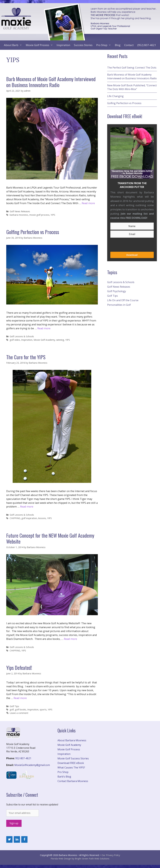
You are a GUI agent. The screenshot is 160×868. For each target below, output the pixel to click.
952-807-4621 (23, 758)
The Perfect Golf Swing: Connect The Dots (132, 68)
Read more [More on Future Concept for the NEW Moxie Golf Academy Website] (70, 639)
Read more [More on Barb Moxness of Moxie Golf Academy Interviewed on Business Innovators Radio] (88, 203)
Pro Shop (105, 45)
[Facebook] (24, 839)
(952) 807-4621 (147, 45)
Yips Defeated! (19, 668)
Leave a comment (19, 713)
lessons (42, 518)
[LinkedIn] (17, 839)
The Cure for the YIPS (26, 357)
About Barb (14, 45)
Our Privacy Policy (111, 855)
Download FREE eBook (71, 763)
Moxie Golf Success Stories (73, 758)
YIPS (53, 215)
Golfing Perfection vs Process (33, 232)
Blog (118, 45)
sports (43, 710)
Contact (129, 45)
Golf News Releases (20, 211)
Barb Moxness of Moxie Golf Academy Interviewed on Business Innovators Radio (51, 82)
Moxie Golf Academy (44, 340)
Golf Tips (14, 706)
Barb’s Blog (64, 777)
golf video (15, 340)
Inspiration (63, 45)
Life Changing (115, 96)
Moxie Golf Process (40, 45)
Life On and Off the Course (123, 300)
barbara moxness (19, 215)
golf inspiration (29, 518)
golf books (21, 710)
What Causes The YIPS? (71, 767)
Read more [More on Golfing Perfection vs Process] (44, 328)
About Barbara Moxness (72, 740)
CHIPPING (15, 518)
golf (12, 710)
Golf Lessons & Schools (22, 336)
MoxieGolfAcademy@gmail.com (32, 765)
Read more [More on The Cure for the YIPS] (27, 506)
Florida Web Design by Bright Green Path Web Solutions (80, 858)
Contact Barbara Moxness (73, 781)
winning (60, 340)
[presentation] (127, 244)
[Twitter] (9, 839)
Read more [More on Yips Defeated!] (20, 698)
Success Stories (83, 45)
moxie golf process (39, 215)
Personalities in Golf (119, 305)
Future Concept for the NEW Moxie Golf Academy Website (50, 538)
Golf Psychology (117, 291)
